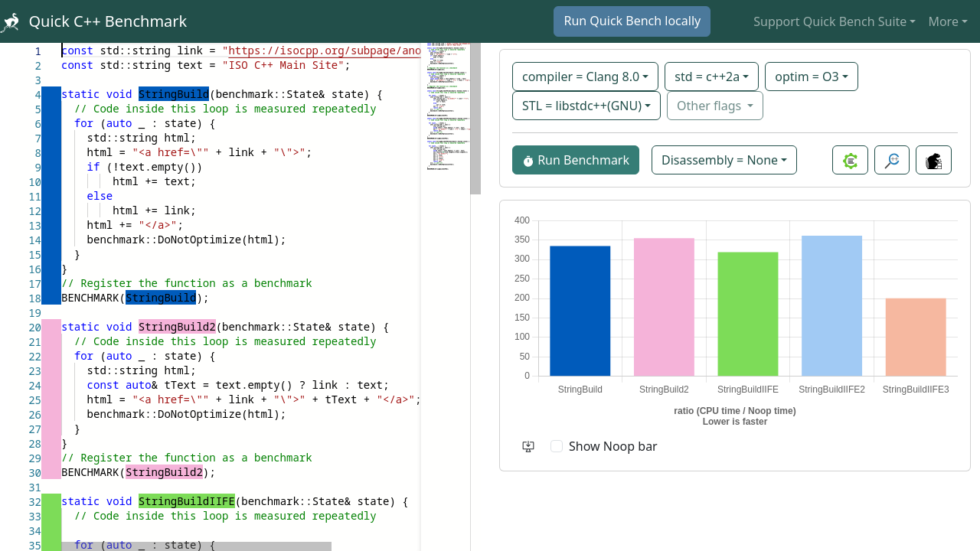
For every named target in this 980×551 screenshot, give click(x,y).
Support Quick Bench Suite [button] (830, 21)
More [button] (943, 21)
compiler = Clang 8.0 (581, 77)
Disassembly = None (720, 160)
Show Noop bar (613, 446)
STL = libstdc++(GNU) (582, 106)
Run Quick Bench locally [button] (632, 21)
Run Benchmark (576, 160)
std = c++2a (707, 77)
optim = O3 (807, 77)
